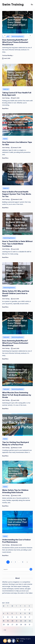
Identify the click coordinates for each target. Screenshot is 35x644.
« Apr (5, 630)
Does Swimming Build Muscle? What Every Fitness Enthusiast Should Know (15, 42)
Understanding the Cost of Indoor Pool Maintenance (17, 541)
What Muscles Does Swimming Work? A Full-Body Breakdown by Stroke (17, 395)
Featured (6, 337)
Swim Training (13, 4)
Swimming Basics (17, 36)
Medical (6, 89)
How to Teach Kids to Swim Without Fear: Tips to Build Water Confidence (17, 244)
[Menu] (32, 4)
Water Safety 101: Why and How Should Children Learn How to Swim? (16, 293)
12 (23, 562)
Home (5, 139)
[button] (8, 55)
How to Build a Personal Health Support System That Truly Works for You (17, 194)
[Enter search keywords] (17, 569)
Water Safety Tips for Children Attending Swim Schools (15, 491)
